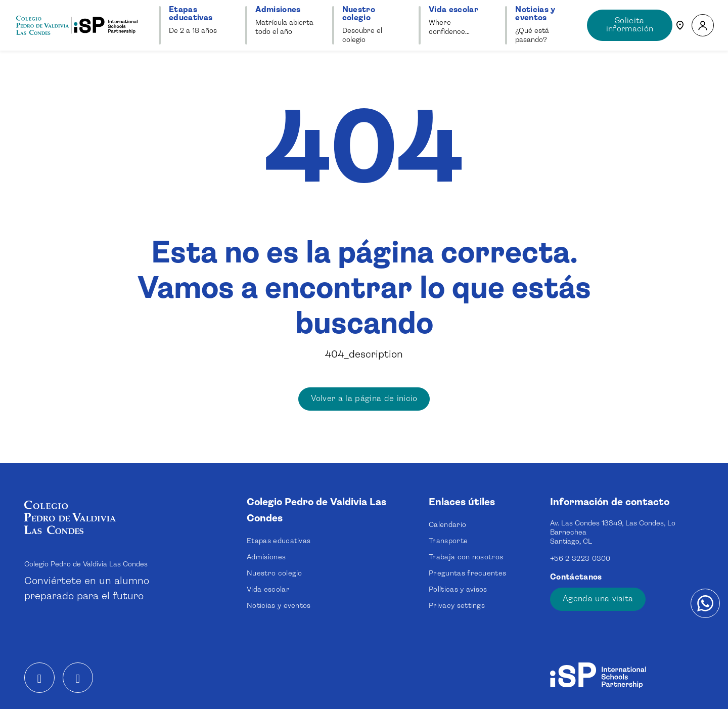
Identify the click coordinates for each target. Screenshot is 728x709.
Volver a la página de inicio (364, 399)
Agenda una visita (598, 599)
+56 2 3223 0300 (580, 559)
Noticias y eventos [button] (535, 14)
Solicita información (630, 25)
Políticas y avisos (458, 590)
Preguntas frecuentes (467, 573)
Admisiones (266, 557)
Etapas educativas (279, 541)
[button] (703, 26)
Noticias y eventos (279, 606)
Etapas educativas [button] (191, 14)
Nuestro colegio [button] (359, 14)
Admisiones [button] (278, 10)
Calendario (447, 525)
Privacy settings (457, 606)
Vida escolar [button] (453, 10)
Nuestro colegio (275, 573)
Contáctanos (577, 577)
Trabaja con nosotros (466, 557)
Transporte (448, 541)
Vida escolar (268, 590)
